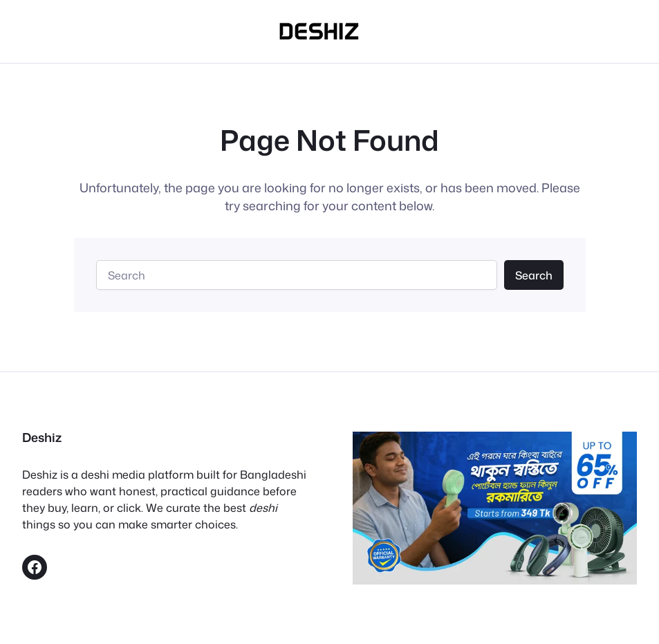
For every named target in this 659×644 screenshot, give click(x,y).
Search (534, 275)
